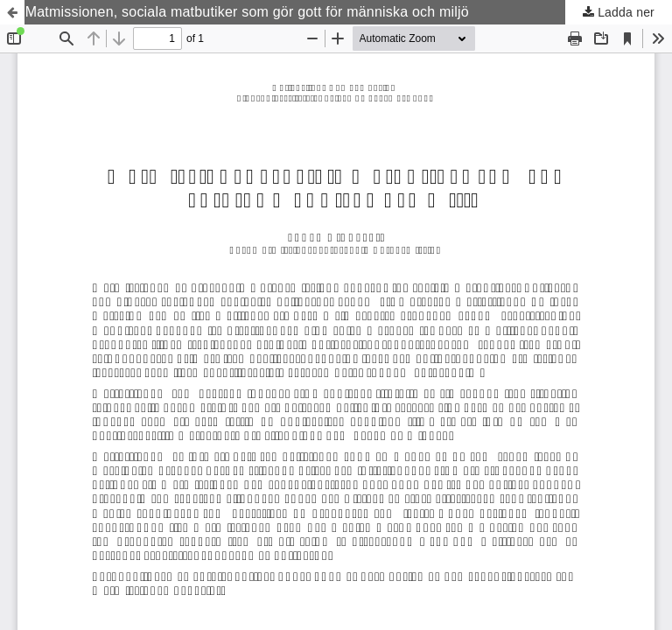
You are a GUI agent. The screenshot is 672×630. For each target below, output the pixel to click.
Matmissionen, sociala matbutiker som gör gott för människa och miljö (247, 12)
